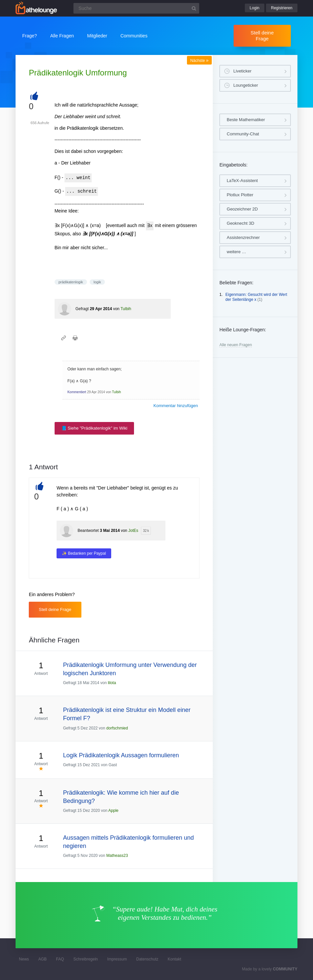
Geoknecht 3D (240, 223)
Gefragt (82, 309)
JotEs (133, 531)
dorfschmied (117, 728)
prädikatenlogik (71, 282)
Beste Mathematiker (246, 120)
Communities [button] (134, 36)
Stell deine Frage (262, 36)
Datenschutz (147, 959)
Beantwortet (88, 531)
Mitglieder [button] (97, 36)
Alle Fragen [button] (62, 36)
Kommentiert (77, 392)
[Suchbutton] (194, 8)
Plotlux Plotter (240, 195)
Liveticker (242, 71)
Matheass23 (117, 856)
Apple (113, 811)
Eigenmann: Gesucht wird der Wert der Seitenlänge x (256, 297)
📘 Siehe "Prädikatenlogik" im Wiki (94, 428)
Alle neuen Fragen (236, 345)
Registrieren (282, 8)
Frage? (29, 36)
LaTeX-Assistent (242, 181)
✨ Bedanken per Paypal (84, 553)
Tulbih (126, 309)
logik (97, 282)
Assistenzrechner (243, 237)
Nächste (199, 61)
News (24, 959)
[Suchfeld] (136, 8)
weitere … (236, 252)
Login (255, 8)
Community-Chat (243, 134)
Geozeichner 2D (242, 209)
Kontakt (175, 959)
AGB (43, 959)
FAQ (60, 959)
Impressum (117, 959)
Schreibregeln (86, 959)
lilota (112, 683)
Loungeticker (246, 85)
